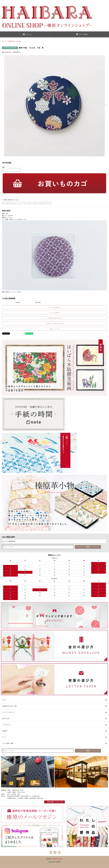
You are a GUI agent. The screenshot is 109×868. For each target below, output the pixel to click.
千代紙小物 (11, 41)
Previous (3, 105)
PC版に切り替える (58, 859)
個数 (3, 167)
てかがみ (19, 41)
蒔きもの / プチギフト (17, 203)
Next (106, 105)
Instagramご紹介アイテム (45, 203)
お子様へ (35, 203)
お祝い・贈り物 (6, 203)
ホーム (4, 41)
